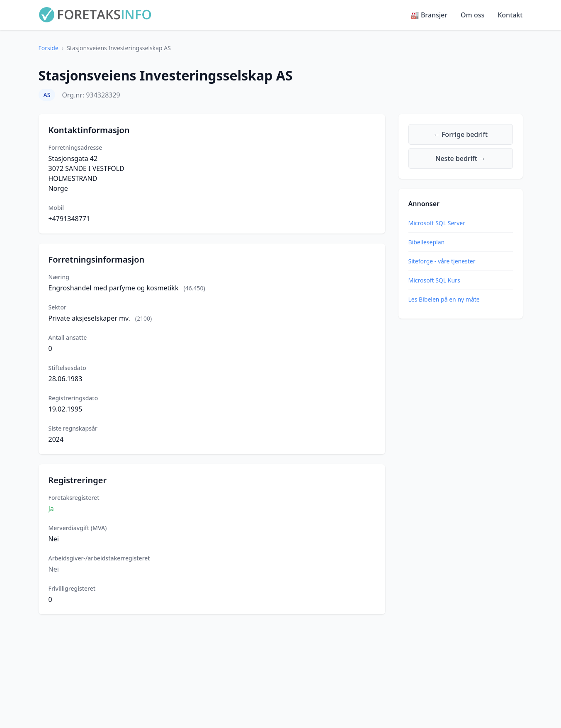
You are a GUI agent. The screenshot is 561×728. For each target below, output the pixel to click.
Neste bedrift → (460, 158)
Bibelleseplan (427, 242)
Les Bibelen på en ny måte (444, 299)
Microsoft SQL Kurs (434, 280)
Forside (49, 48)
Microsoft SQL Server (437, 223)
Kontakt (510, 15)
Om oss (472, 15)
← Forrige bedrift (460, 134)
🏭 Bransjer (429, 15)
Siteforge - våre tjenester (442, 261)
